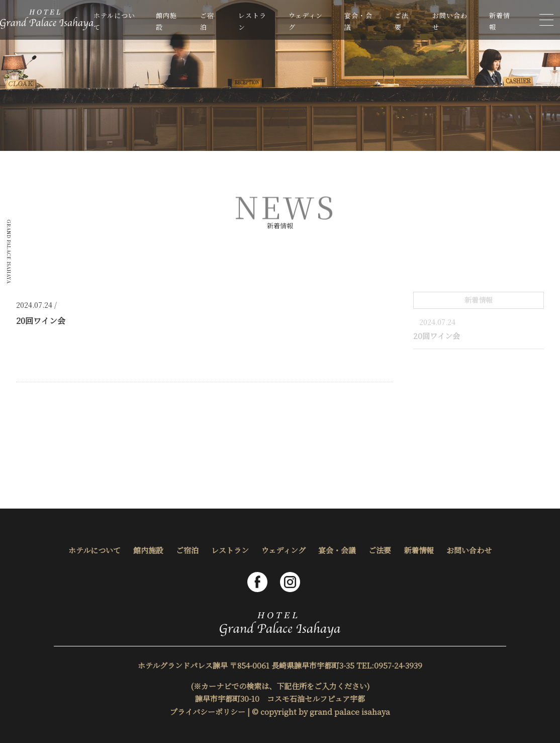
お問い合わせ (469, 550)
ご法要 (380, 550)
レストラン (230, 550)
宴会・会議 (337, 550)
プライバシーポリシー (208, 712)
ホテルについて (95, 550)
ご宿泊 (187, 550)
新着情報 (419, 550)
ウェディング (284, 550)
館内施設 (148, 550)
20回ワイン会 (437, 336)
